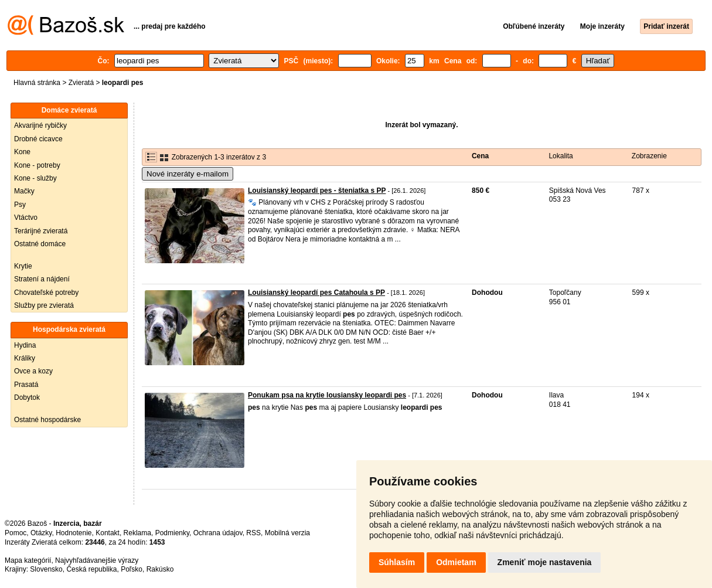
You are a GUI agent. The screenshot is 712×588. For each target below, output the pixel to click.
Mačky (24, 191)
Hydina (25, 345)
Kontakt (108, 533)
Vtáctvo (26, 217)
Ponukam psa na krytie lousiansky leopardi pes (327, 395)
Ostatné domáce (40, 244)
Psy (20, 205)
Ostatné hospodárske (47, 420)
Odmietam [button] (456, 562)
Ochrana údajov (218, 533)
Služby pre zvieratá (44, 305)
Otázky (41, 533)
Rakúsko (160, 569)
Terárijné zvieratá (41, 231)
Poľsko (132, 569)
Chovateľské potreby (46, 293)
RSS (253, 533)
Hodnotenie (74, 533)
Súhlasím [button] (397, 562)
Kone (22, 152)
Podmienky (172, 533)
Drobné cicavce (38, 139)
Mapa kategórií (28, 560)
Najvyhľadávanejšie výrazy (97, 560)
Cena (480, 156)
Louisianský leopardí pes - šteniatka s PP (317, 191)
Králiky (25, 358)
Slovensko (46, 569)
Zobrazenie (649, 156)
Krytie (23, 266)
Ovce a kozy (33, 371)
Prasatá (26, 385)
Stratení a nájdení (42, 279)
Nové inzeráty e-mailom (188, 174)
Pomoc (16, 533)
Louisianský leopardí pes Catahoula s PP (316, 293)
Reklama (137, 533)
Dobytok (27, 397)
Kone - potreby (37, 165)
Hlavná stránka (37, 83)
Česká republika (91, 569)
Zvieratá (81, 83)
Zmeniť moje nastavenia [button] (545, 562)
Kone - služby (35, 178)
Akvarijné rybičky (40, 125)
